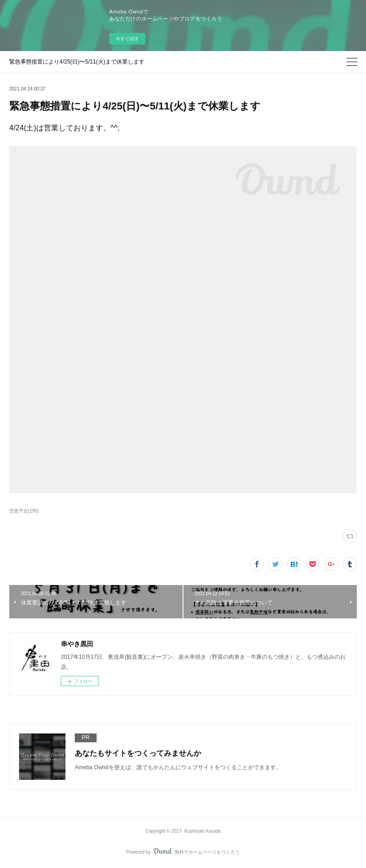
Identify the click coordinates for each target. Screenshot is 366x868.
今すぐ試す (127, 39)
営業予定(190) (24, 511)
